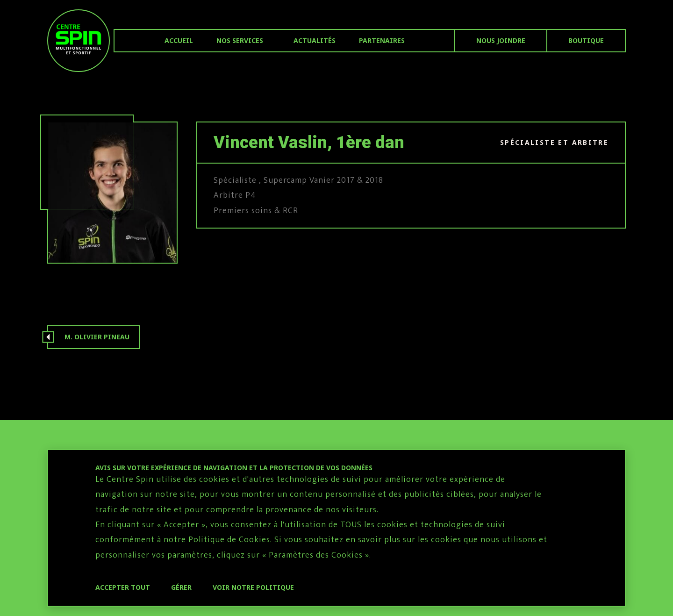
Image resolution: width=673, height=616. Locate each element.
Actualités (315, 40)
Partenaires (382, 40)
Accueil (179, 40)
